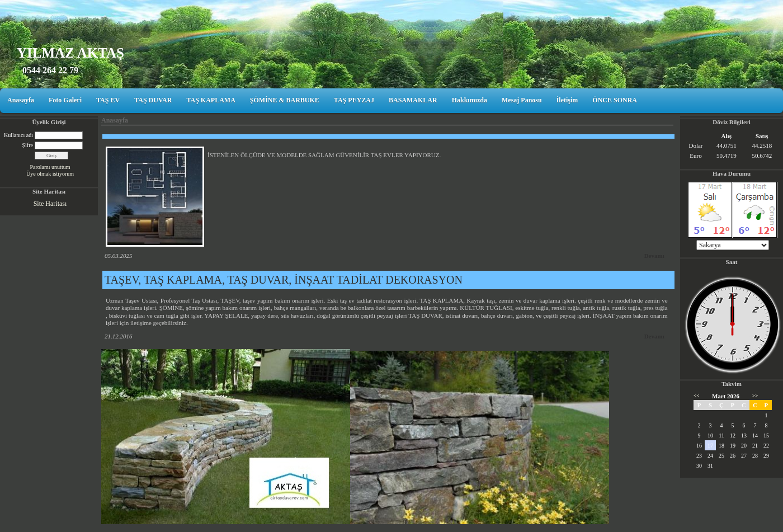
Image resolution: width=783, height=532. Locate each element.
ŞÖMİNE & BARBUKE (285, 100)
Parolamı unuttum (50, 167)
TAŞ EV (108, 100)
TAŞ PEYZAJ (354, 100)
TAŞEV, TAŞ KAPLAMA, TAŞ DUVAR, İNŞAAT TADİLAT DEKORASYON (284, 280)
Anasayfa (21, 100)
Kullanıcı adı (18, 135)
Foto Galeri (65, 100)
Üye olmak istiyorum (50, 174)
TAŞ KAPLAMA (211, 100)
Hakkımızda (470, 100)
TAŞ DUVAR (153, 100)
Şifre (28, 145)
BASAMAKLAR (413, 100)
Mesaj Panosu (522, 100)
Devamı (654, 256)
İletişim (567, 100)
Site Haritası (50, 204)
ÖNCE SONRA (615, 100)
